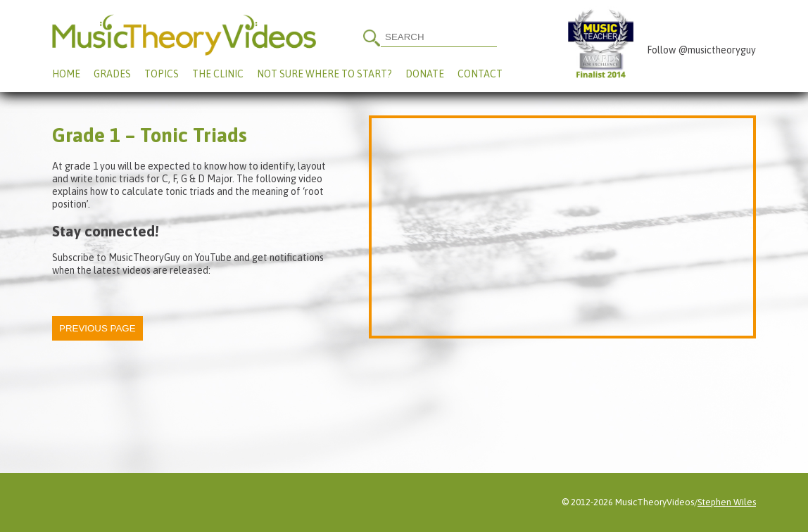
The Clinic (218, 74)
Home (66, 74)
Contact (480, 74)
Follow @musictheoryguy (701, 50)
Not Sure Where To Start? (324, 74)
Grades (112, 74)
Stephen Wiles (727, 502)
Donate (425, 74)
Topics (162, 74)
